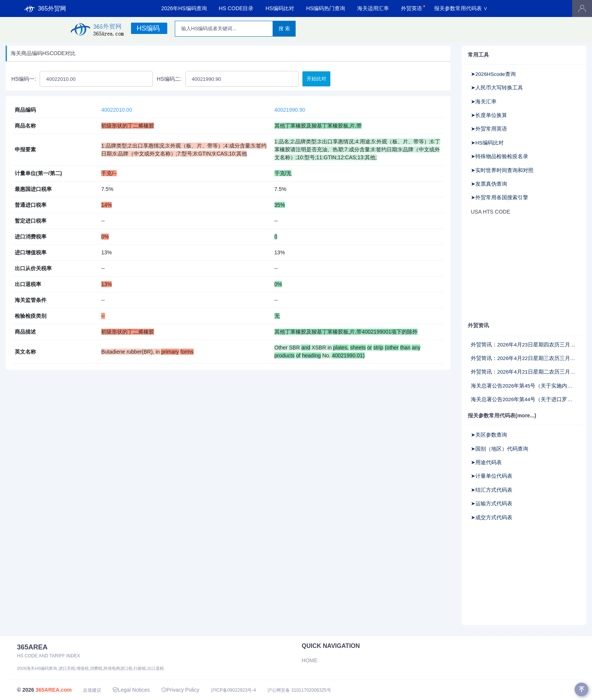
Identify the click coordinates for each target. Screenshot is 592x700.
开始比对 (316, 79)
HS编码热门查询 (326, 8)
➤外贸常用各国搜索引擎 (499, 198)
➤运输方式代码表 (492, 504)
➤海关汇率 (484, 102)
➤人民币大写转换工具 (497, 88)
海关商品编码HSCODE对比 (43, 53)
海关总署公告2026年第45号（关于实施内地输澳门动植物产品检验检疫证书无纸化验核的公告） (524, 386)
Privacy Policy (180, 690)
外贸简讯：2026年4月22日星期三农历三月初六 (524, 358)
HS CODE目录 (236, 8)
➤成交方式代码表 (492, 518)
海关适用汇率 (373, 8)
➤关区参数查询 (489, 435)
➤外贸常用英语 (489, 129)
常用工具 (478, 55)
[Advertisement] (524, 269)
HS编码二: (169, 79)
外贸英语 (412, 8)
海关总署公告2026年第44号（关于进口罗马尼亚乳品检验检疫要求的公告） (524, 399)
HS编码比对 (280, 8)
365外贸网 (45, 9)
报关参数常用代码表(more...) (502, 415)
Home (310, 660)
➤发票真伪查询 (489, 184)
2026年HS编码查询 (184, 8)
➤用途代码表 (486, 462)
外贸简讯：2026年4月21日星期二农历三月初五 (524, 372)
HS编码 (148, 28)
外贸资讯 (478, 325)
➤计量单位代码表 (492, 476)
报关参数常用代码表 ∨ (461, 8)
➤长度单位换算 (489, 115)
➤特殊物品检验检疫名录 (499, 156)
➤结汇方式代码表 (492, 490)
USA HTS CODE (490, 212)
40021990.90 (290, 110)
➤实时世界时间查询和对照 (502, 170)
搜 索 (284, 28)
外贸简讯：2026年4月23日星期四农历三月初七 (524, 345)
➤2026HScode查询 (493, 74)
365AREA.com (54, 690)
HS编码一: (24, 79)
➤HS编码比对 (487, 143)
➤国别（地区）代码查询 (499, 449)
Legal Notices (131, 690)
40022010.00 (117, 110)
